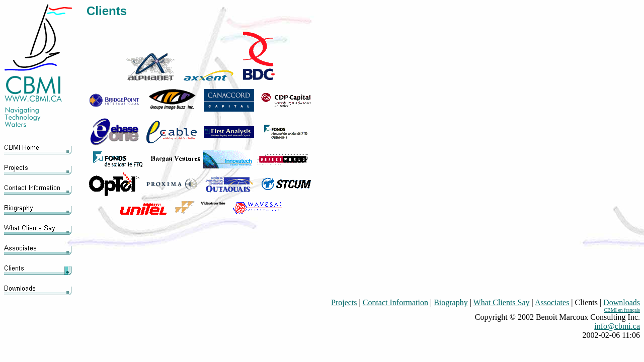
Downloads (622, 302)
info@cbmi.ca (617, 326)
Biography (451, 302)
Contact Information (395, 302)
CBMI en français (622, 310)
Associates (552, 302)
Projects (344, 302)
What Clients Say (502, 302)
